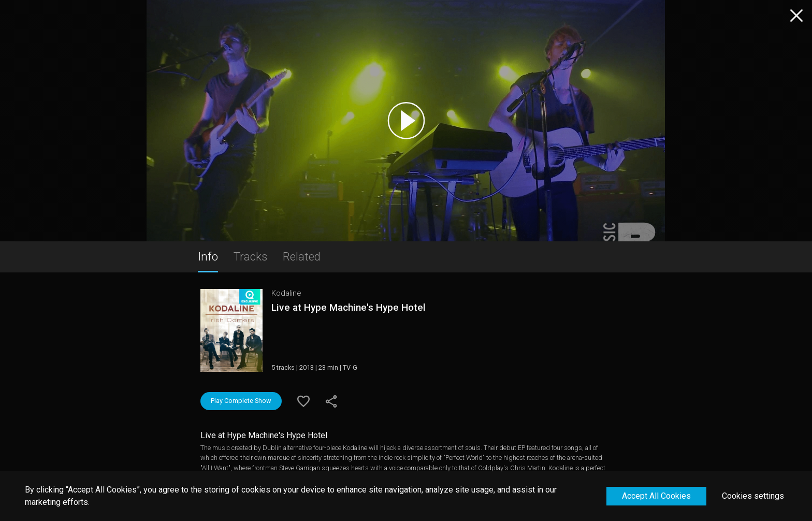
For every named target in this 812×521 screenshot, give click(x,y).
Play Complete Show (241, 401)
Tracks (250, 256)
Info (208, 256)
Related (302, 256)
